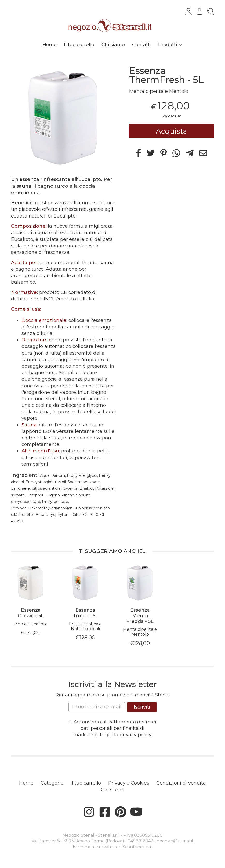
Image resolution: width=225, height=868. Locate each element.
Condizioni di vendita (181, 783)
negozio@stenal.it (175, 841)
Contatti (141, 45)
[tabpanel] (31, 600)
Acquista (172, 131)
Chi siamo (113, 45)
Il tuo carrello (79, 45)
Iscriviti (142, 707)
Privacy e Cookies (129, 783)
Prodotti (170, 45)
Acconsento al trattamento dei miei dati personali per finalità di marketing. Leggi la (113, 728)
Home (50, 45)
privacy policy (136, 735)
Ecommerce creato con (113, 847)
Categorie (52, 783)
